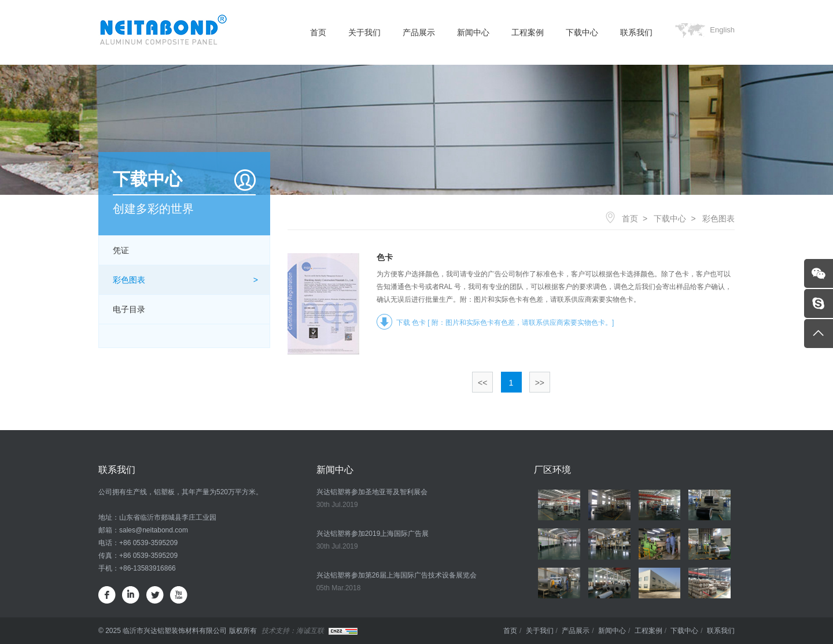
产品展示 (419, 32)
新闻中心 (473, 32)
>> (540, 383)
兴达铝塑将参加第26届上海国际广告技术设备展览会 (397, 575)
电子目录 (129, 309)
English (722, 30)
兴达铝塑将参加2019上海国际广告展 (373, 534)
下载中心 (582, 32)
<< (482, 383)
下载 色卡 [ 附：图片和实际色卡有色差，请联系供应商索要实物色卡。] (505, 323)
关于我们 (364, 32)
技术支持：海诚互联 (293, 631)
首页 (318, 32)
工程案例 (528, 32)
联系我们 (636, 32)
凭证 (121, 250)
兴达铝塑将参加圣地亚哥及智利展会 (372, 492)
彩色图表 (129, 280)
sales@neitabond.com (154, 530)
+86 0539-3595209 (148, 543)
